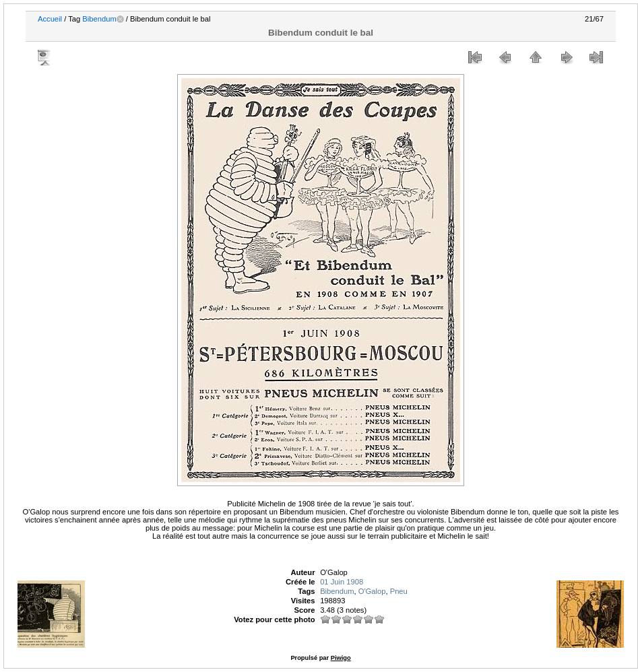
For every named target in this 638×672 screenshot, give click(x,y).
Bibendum (99, 19)
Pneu (399, 591)
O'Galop (372, 591)
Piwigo (341, 658)
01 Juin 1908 (342, 582)
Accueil (50, 19)
